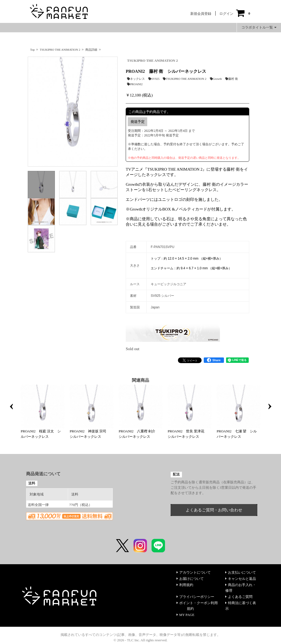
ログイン (226, 14)
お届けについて (190, 579)
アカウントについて (194, 572)
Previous (11, 407)
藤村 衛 (232, 79)
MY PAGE (185, 615)
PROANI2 (135, 84)
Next (270, 407)
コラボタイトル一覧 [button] (259, 27)
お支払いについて (241, 572)
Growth (216, 79)
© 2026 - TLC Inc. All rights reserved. (140, 640)
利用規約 (185, 585)
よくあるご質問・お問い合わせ (214, 510)
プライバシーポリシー (195, 597)
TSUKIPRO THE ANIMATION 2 (152, 61)
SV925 (154, 79)
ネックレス (136, 79)
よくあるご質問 (239, 597)
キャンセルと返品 (241, 579)
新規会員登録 (201, 14)
